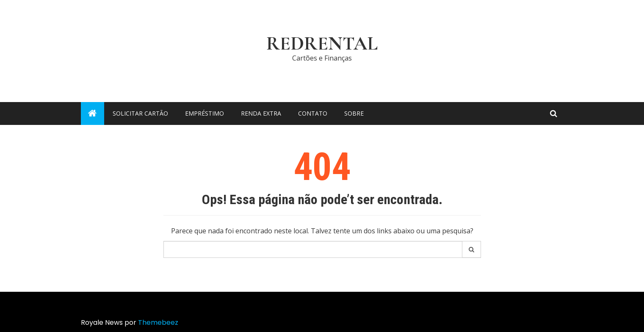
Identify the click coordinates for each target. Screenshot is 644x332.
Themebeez (158, 322)
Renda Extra (261, 113)
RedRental (322, 43)
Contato (313, 113)
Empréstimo (205, 113)
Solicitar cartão (140, 113)
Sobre (354, 113)
